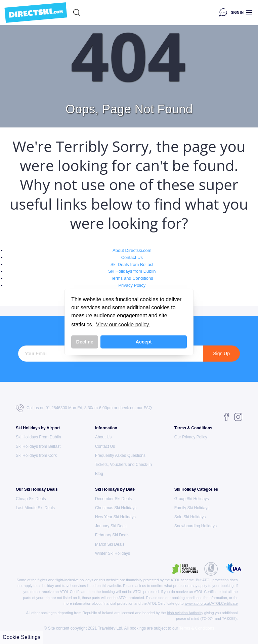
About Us (103, 437)
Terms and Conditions (132, 278)
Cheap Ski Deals (31, 499)
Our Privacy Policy (191, 437)
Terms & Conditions (193, 428)
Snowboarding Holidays (196, 526)
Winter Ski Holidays (113, 553)
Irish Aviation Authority (185, 613)
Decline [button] (85, 342)
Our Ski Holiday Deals (37, 489)
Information (106, 428)
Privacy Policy (132, 285)
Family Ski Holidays (192, 508)
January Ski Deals (111, 526)
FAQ (148, 408)
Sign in (237, 13)
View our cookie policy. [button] (123, 325)
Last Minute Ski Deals (35, 508)
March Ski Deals (110, 544)
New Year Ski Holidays (115, 517)
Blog (99, 474)
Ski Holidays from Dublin (132, 271)
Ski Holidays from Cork (36, 455)
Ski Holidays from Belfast (38, 446)
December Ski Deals (113, 499)
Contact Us (132, 257)
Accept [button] (144, 342)
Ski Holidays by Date (115, 489)
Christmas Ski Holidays (116, 508)
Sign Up (221, 354)
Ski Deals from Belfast (132, 264)
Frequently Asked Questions (120, 455)
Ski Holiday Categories (196, 489)
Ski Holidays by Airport (38, 428)
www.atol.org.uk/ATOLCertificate (211, 603)
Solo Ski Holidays (190, 517)
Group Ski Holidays (192, 499)
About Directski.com (132, 250)
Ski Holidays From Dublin (38, 437)
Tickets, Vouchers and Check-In (123, 465)
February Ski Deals (112, 535)
